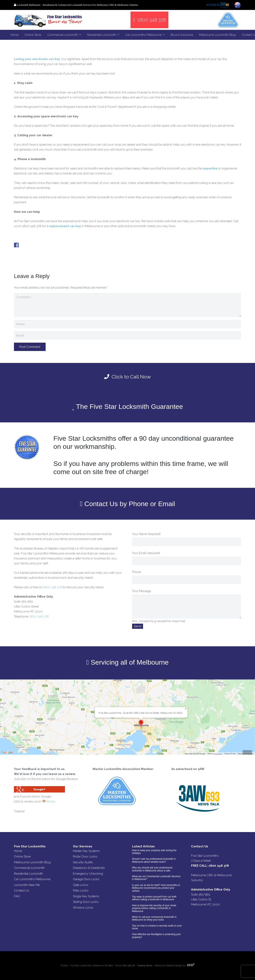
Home (18, 851)
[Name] (127, 324)
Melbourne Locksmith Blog (32, 862)
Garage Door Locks (86, 879)
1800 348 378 (53, 587)
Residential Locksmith (28, 874)
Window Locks (83, 908)
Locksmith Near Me (27, 885)
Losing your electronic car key (37, 59)
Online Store (22, 857)
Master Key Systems (86, 851)
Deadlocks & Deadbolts (89, 868)
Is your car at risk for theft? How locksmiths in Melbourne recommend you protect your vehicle (156, 888)
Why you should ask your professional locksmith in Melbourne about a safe (152, 869)
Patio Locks (81, 891)
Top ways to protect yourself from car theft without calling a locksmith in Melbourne (154, 898)
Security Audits (83, 862)
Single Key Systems (86, 896)
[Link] (49, 20)
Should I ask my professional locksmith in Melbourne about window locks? (154, 860)
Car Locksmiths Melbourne (32, 879)
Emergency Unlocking (88, 874)
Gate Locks (80, 885)
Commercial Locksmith (29, 868)
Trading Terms (145, 966)
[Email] (127, 335)
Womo (49, 801)
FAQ (17, 896)
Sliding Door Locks (86, 902)
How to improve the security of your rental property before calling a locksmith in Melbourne (154, 908)
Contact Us (21, 891)
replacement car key (65, 226)
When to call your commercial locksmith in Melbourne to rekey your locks (154, 918)
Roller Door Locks (85, 857)
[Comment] (127, 305)
